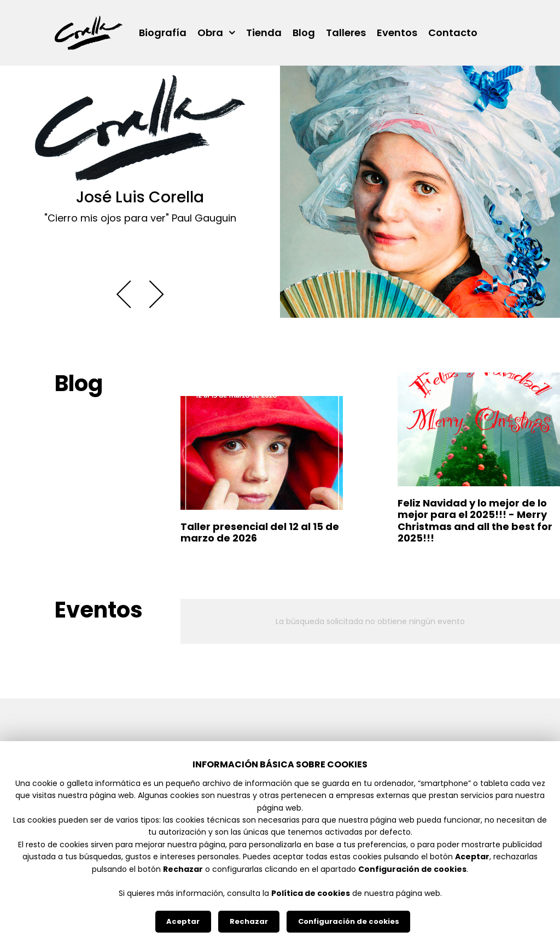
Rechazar (249, 921)
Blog (304, 33)
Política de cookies (311, 893)
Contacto (453, 33)
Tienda (264, 33)
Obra (210, 33)
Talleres (346, 33)
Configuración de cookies (349, 921)
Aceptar (183, 921)
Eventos (397, 33)
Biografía (163, 33)
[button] (124, 295)
